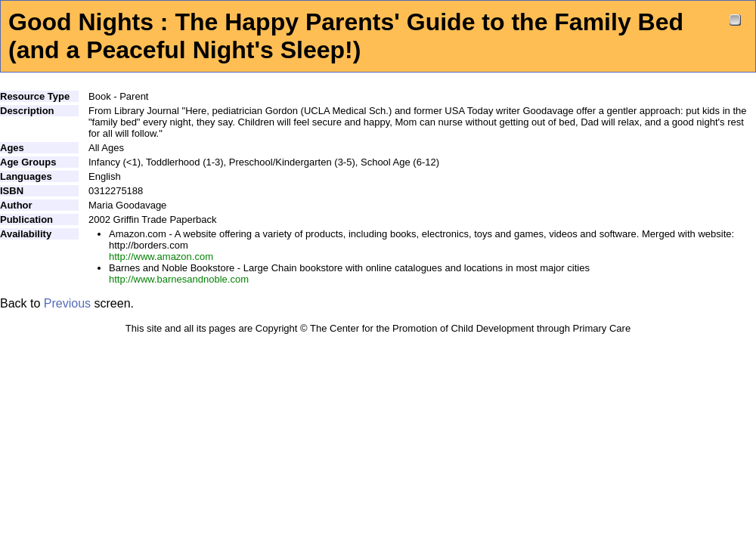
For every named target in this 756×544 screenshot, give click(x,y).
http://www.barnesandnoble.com (179, 279)
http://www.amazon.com (161, 257)
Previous (67, 303)
